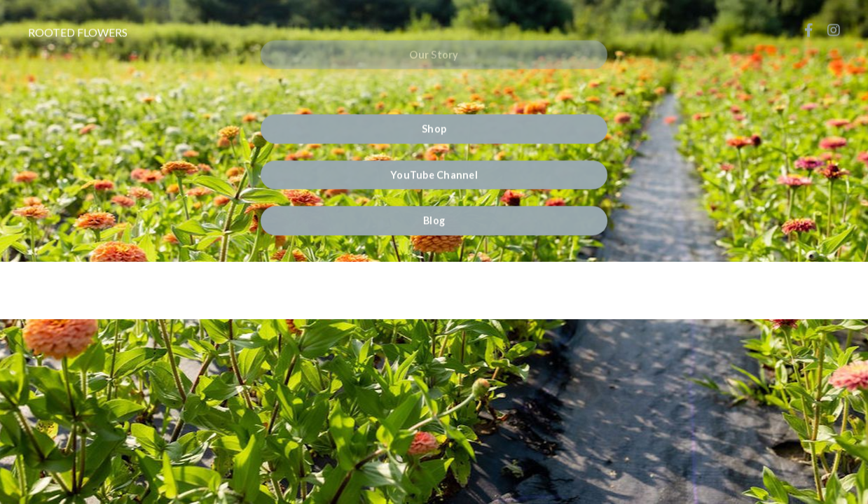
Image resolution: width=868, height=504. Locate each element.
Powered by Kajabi (434, 283)
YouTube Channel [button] (434, 173)
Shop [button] (434, 128)
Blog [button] (434, 219)
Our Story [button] (434, 45)
